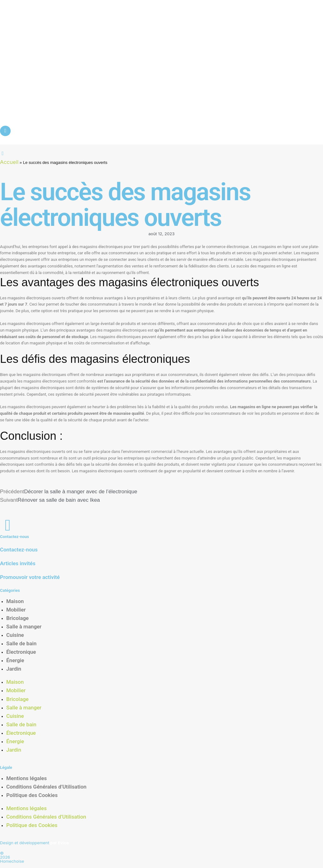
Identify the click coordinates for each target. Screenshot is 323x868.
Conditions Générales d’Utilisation (46, 787)
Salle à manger (24, 627)
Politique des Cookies (32, 795)
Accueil (9, 162)
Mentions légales (27, 778)
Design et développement (34, 843)
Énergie (15, 660)
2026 (5, 857)
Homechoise (12, 861)
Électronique (21, 652)
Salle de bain (21, 643)
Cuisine (15, 635)
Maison (15, 601)
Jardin (14, 669)
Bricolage (18, 618)
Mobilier (16, 610)
